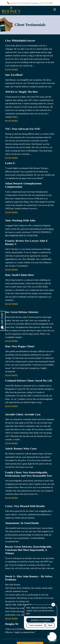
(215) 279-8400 (46, 3)
